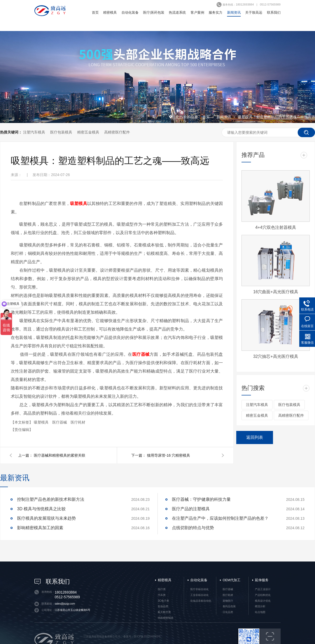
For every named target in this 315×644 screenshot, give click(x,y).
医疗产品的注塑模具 (191, 509)
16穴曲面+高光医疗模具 (275, 292)
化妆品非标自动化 (201, 601)
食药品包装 (229, 606)
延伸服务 (262, 580)
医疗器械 (60, 422)
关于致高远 (254, 13)
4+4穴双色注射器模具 (275, 227)
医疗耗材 (78, 422)
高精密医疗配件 (117, 132)
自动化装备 (130, 13)
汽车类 (162, 595)
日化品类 (228, 612)
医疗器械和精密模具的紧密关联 (60, 455)
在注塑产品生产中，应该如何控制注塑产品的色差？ (220, 518)
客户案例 (197, 13)
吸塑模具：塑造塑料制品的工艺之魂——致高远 (276, 117)
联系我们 (274, 13)
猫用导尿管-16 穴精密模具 (169, 455)
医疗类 (162, 589)
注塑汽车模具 (34, 132)
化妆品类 (163, 606)
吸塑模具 (42, 422)
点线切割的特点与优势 (193, 528)
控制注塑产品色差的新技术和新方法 (51, 499)
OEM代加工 (231, 580)
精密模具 (110, 13)
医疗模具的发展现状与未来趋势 (46, 518)
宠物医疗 (228, 601)
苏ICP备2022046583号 (147, 637)
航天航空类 (164, 612)
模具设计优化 (263, 601)
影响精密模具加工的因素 (40, 528)
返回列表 (255, 437)
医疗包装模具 (61, 132)
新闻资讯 (234, 13)
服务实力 (216, 13)
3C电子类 (163, 601)
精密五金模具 (88, 132)
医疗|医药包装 (154, 13)
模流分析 (260, 606)
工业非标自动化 (199, 595)
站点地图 (260, 612)
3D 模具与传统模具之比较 (41, 509)
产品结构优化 (263, 595)
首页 (95, 13)
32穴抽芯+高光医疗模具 (275, 356)
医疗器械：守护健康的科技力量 (201, 499)
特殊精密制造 (166, 618)
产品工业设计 (263, 589)
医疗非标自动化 (199, 589)
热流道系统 (177, 13)
